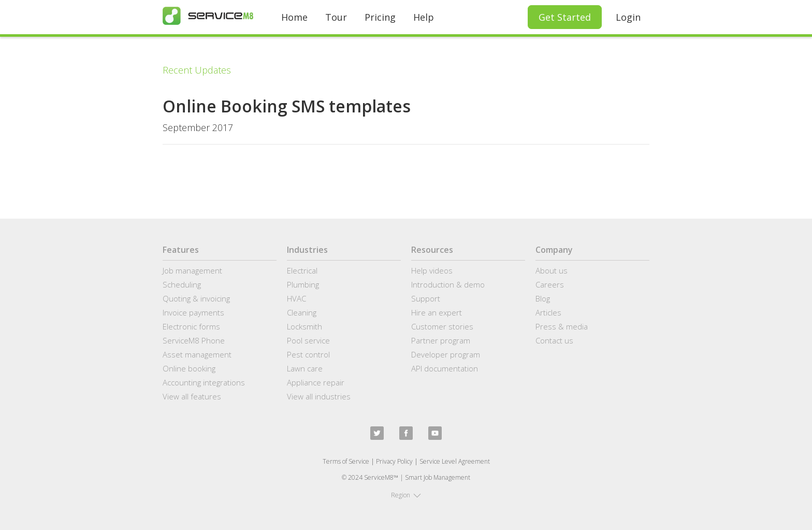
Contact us (554, 340)
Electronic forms (191, 326)
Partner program (441, 340)
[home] (208, 16)
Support (426, 298)
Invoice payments (193, 312)
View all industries (319, 396)
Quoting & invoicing (196, 298)
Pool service (308, 340)
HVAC (296, 298)
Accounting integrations (204, 382)
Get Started (565, 17)
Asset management (197, 354)
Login (628, 17)
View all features (192, 396)
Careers (550, 284)
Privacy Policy (394, 461)
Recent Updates (197, 70)
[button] (406, 495)
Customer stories (442, 326)
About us (552, 270)
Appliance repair (316, 382)
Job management (192, 270)
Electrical (302, 270)
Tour (336, 17)
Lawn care (305, 368)
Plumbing (303, 284)
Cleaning (302, 312)
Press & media (562, 326)
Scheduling (182, 284)
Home (294, 17)
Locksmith (304, 326)
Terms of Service (346, 461)
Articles (548, 312)
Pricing (380, 17)
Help (424, 17)
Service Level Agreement (455, 461)
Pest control (308, 354)
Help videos (432, 270)
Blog (543, 298)
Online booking (189, 368)
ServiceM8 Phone (194, 340)
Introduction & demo (448, 284)
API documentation (445, 368)
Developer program (446, 354)
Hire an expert (437, 312)
